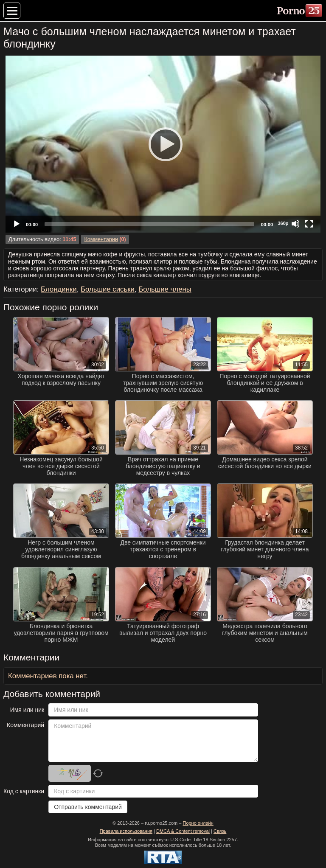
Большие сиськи (108, 289)
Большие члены (165, 289)
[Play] (163, 144)
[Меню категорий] (12, 11)
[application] (163, 144)
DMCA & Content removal (183, 831)
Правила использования (126, 831)
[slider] (149, 224)
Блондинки (59, 289)
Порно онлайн (198, 823)
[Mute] (295, 224)
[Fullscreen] (309, 224)
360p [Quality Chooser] (283, 223)
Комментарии (101, 239)
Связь (220, 831)
